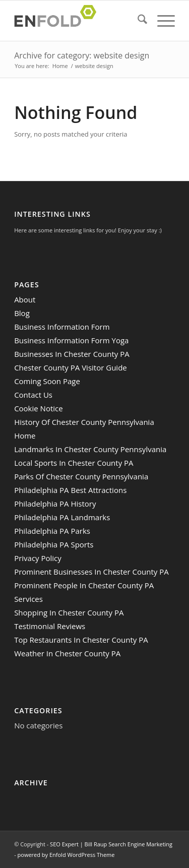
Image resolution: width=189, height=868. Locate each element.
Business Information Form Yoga (71, 340)
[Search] (137, 21)
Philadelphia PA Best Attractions (70, 490)
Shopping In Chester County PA (69, 612)
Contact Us (33, 395)
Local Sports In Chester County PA (74, 463)
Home (25, 436)
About (25, 299)
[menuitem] (137, 21)
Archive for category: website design (82, 55)
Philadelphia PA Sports (54, 544)
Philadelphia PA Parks (52, 531)
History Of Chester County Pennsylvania (84, 422)
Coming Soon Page (47, 381)
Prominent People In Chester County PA (84, 585)
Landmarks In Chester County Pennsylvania (90, 449)
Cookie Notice (39, 408)
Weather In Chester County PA (67, 653)
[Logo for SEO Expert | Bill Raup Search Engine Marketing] (78, 21)
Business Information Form (62, 327)
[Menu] (161, 21)
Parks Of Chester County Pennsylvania (81, 476)
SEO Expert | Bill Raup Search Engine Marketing (111, 844)
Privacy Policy (38, 558)
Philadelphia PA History (55, 504)
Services (28, 599)
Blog (22, 313)
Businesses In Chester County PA (72, 354)
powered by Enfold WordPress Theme (66, 855)
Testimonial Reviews (50, 626)
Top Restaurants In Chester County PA (81, 640)
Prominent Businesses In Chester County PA (91, 572)
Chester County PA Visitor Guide (71, 367)
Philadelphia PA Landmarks (62, 517)
